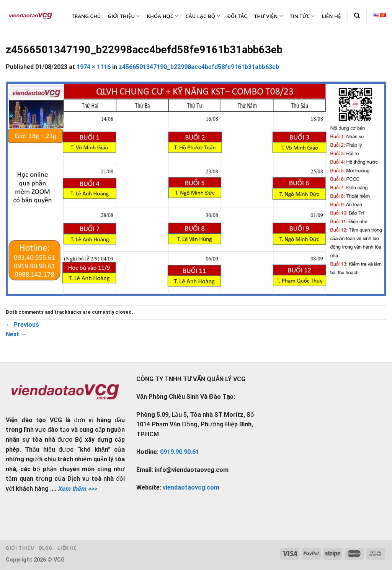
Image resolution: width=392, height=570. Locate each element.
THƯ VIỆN (269, 16)
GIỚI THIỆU (124, 16)
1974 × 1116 (94, 67)
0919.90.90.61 (180, 452)
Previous (22, 325)
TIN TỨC (302, 16)
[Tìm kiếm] (357, 16)
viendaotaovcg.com (191, 487)
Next (16, 334)
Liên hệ (67, 548)
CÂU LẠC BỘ (203, 16)
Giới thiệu (20, 548)
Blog (46, 548)
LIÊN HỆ (332, 16)
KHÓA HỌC (163, 16)
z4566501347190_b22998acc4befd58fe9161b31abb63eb (199, 67)
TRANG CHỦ (87, 16)
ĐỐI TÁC (237, 16)
